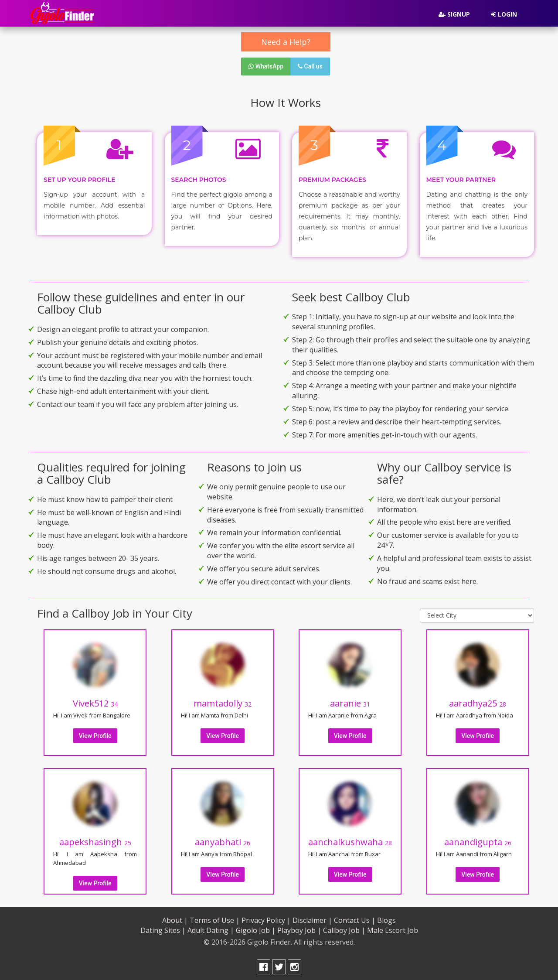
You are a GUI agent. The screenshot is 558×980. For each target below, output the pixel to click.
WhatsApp (266, 66)
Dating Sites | (163, 927)
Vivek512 (95, 700)
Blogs (386, 917)
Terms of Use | (215, 917)
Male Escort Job (393, 927)
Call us (310, 66)
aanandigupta (478, 839)
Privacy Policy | (266, 917)
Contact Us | (355, 917)
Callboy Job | (344, 927)
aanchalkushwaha (350, 839)
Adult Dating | (211, 927)
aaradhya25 (478, 700)
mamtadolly (223, 700)
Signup (454, 14)
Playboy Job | (299, 927)
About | (175, 917)
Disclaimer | (312, 917)
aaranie (350, 700)
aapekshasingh (95, 839)
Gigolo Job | (256, 927)
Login (504, 14)
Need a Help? (286, 42)
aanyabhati (223, 839)
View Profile (95, 733)
